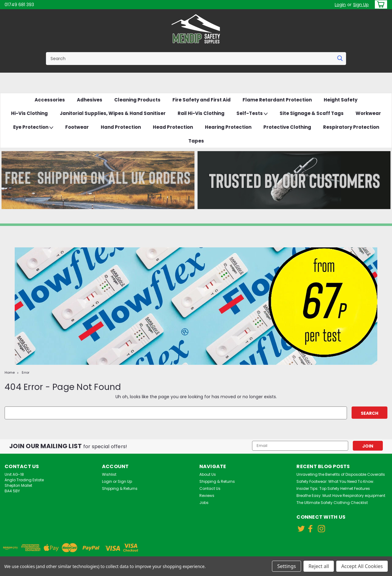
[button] (98, 180)
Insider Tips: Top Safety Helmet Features (333, 488)
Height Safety (341, 100)
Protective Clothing (287, 127)
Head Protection (173, 127)
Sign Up (361, 5)
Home (10, 372)
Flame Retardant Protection (277, 100)
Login (340, 5)
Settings (286, 566)
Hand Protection (121, 127)
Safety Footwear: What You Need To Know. (335, 481)
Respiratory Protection (351, 127)
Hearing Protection (228, 127)
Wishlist (109, 474)
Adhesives (90, 100)
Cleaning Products (137, 100)
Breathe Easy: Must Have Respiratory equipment (341, 496)
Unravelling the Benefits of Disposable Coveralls (341, 474)
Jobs (204, 503)
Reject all (319, 566)
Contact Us (210, 488)
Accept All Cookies (362, 566)
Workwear (368, 113)
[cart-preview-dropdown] (380, 4)
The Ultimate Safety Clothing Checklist (332, 503)
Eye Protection (33, 127)
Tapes (196, 141)
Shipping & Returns (120, 488)
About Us (208, 474)
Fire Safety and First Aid (202, 100)
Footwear (77, 127)
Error (26, 372)
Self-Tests (252, 114)
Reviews (207, 496)
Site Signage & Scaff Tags (312, 113)
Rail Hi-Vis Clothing (201, 113)
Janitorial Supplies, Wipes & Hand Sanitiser (113, 113)
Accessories (50, 100)
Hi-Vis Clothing (29, 113)
